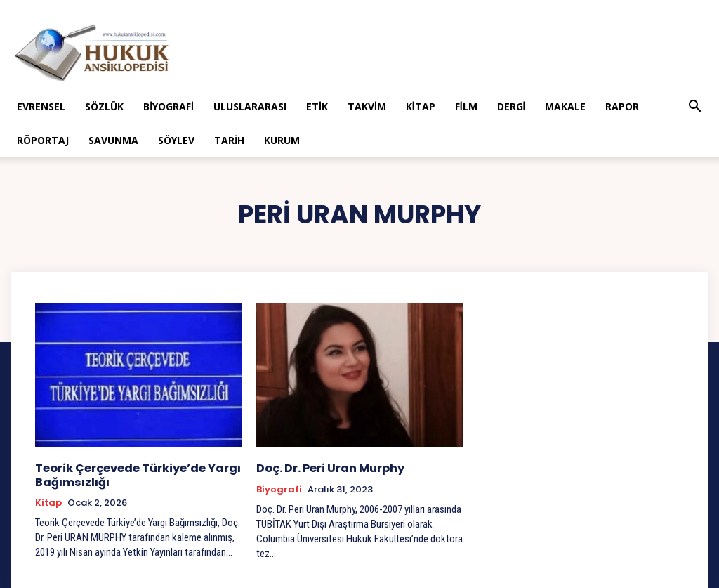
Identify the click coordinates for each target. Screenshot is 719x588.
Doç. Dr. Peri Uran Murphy (327, 468)
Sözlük (104, 106)
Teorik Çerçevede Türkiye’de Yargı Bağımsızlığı (133, 474)
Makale (565, 106)
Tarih (229, 140)
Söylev (176, 140)
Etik (317, 106)
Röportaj (43, 140)
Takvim (367, 106)
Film (466, 106)
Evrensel (41, 106)
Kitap (421, 106)
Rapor (622, 106)
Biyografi (169, 106)
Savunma (113, 140)
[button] (695, 108)
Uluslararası (250, 106)
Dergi (512, 106)
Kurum (282, 140)
